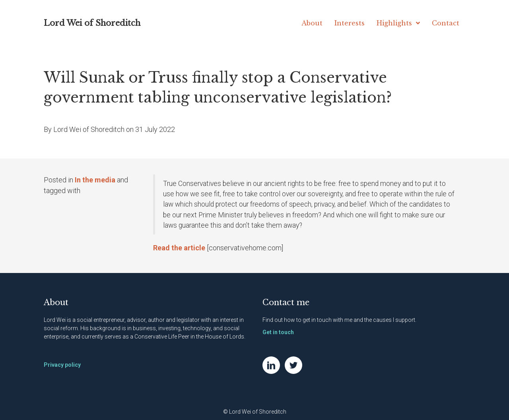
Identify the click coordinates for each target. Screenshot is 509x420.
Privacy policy (62, 365)
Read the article (179, 248)
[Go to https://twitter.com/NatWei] (293, 365)
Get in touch (278, 332)
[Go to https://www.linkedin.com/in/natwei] (271, 365)
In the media (95, 180)
